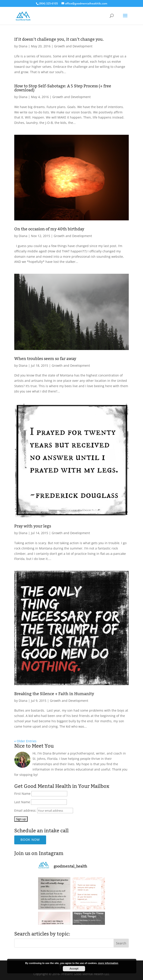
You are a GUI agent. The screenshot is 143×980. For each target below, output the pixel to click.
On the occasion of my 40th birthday (49, 229)
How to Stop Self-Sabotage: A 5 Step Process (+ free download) (63, 88)
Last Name (22, 802)
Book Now (30, 840)
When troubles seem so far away (45, 359)
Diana (23, 46)
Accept (74, 969)
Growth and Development (73, 46)
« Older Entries (25, 741)
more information (108, 963)
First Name (22, 794)
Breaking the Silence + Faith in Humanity (54, 694)
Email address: (26, 810)
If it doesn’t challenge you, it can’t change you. (59, 39)
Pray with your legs (33, 526)
